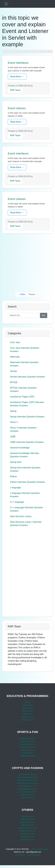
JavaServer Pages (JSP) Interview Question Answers (27, 404)
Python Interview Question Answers (27, 482)
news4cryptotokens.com (27, 777)
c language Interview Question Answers (25, 495)
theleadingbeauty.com (27, 789)
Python (13, 476)
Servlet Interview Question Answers (27, 377)
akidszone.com (27, 825)
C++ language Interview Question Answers (26, 509)
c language (15, 488)
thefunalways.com (27, 744)
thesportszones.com (27, 747)
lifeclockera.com (27, 834)
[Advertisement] (27, 264)
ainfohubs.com (27, 837)
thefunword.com (27, 741)
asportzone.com (27, 750)
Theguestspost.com (40, 849)
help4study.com (27, 819)
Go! (44, 315)
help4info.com (27, 816)
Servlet (13, 371)
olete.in (27, 702)
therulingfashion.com (27, 786)
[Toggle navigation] (6, 4)
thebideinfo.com (28, 795)
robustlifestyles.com (28, 792)
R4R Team (15, 90)
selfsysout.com (28, 720)
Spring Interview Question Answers (27, 417)
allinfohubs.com (27, 839)
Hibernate (15, 357)
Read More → (17, 77)
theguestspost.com (27, 831)
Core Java (15, 342)
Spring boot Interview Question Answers (25, 469)
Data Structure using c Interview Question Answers (26, 524)
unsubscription (34, 855)
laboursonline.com (27, 822)
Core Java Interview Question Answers (25, 350)
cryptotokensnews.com (27, 780)
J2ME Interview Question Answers (27, 442)
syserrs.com (27, 708)
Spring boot (16, 462)
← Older (21, 294)
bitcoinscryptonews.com (28, 783)
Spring (13, 411)
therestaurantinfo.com (27, 828)
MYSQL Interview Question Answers (23, 389)
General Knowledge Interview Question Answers (25, 455)
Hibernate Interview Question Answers (24, 364)
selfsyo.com (27, 714)
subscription (20, 855)
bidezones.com (27, 798)
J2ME (13, 437)
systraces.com (27, 717)
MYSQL (14, 382)
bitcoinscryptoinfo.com (28, 774)
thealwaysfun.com (27, 738)
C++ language (17, 502)
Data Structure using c (21, 516)
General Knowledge (20, 448)
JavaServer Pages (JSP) (22, 397)
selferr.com (27, 705)
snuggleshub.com (27, 756)
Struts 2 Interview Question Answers (23, 429)
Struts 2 (14, 422)
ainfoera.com (28, 753)
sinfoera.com (27, 711)
